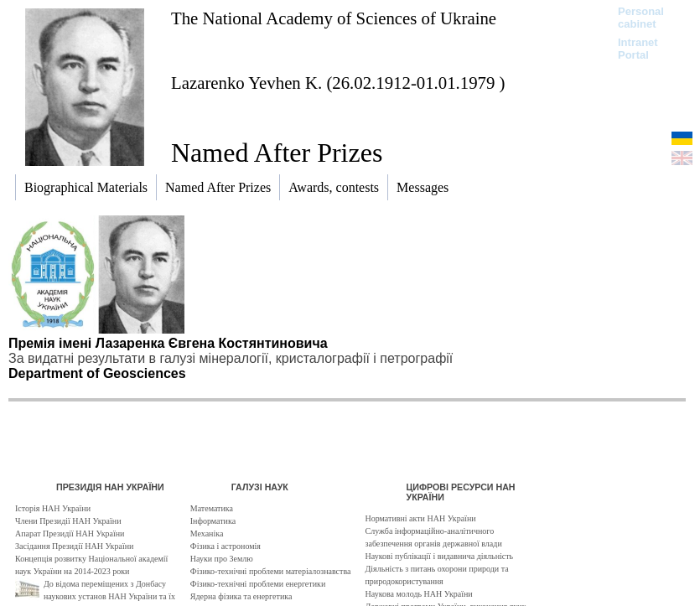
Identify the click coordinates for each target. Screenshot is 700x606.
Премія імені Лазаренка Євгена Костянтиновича (168, 343)
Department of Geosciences (97, 373)
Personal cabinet (641, 18)
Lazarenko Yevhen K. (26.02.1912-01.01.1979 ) (338, 83)
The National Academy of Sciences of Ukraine (334, 18)
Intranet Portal (638, 49)
